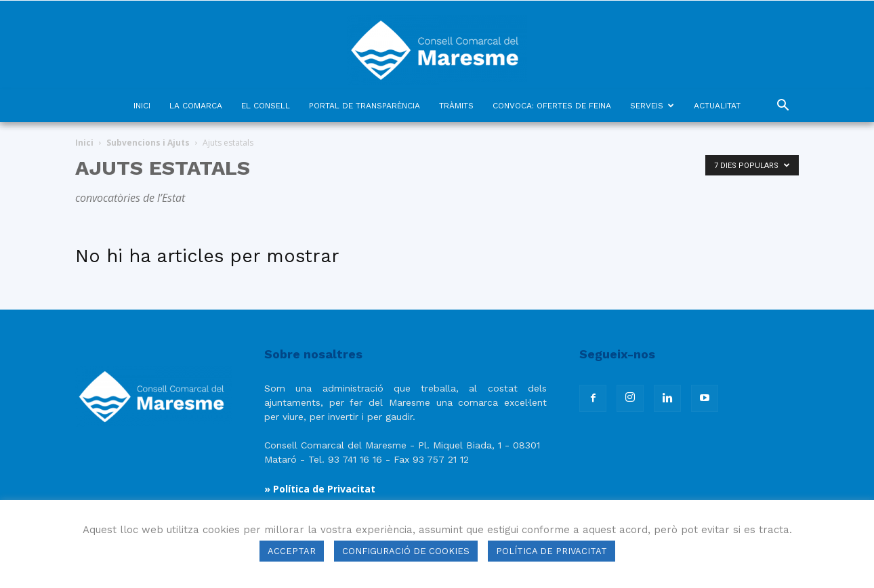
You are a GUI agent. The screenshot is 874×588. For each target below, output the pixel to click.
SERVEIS (652, 106)
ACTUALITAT (717, 106)
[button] (783, 107)
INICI (142, 106)
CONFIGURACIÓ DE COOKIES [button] (406, 551)
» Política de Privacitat (320, 489)
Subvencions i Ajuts (148, 143)
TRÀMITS (456, 106)
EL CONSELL (266, 106)
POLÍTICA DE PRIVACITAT (552, 551)
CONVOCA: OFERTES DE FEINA (552, 106)
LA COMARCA (196, 106)
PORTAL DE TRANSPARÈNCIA (365, 106)
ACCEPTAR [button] (292, 551)
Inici (84, 143)
